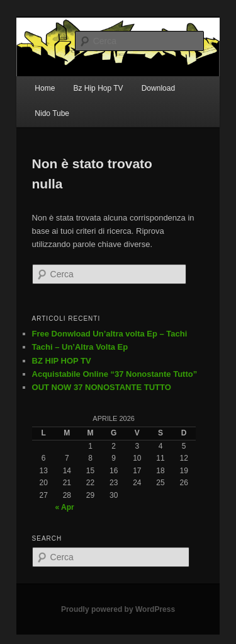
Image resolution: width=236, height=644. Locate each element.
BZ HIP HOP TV (62, 361)
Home (45, 88)
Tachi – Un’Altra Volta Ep (80, 347)
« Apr (64, 507)
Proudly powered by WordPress (118, 609)
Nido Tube (52, 113)
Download (158, 88)
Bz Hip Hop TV (98, 88)
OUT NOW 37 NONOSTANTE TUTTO (102, 387)
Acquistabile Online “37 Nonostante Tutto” (115, 374)
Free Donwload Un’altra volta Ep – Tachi (110, 334)
